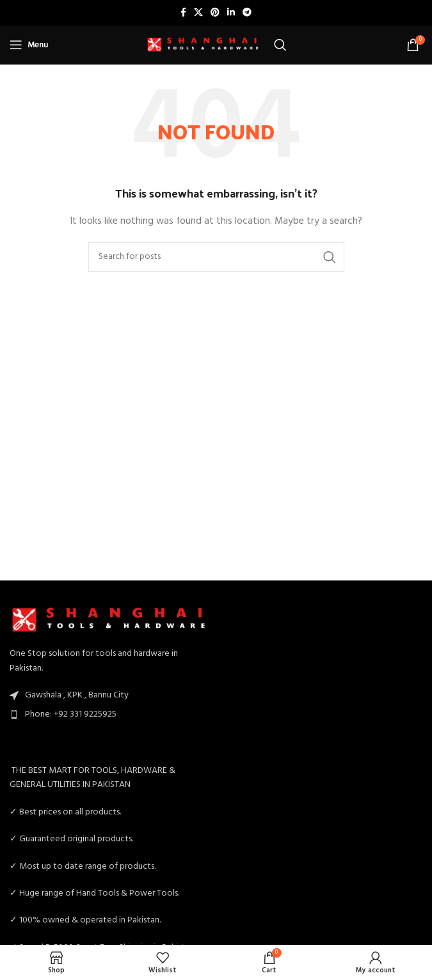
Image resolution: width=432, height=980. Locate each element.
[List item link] (110, 715)
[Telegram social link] (247, 13)
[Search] (280, 45)
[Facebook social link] (183, 13)
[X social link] (198, 13)
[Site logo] (204, 45)
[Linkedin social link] (231, 13)
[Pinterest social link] (215, 13)
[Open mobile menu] (29, 45)
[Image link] (110, 620)
